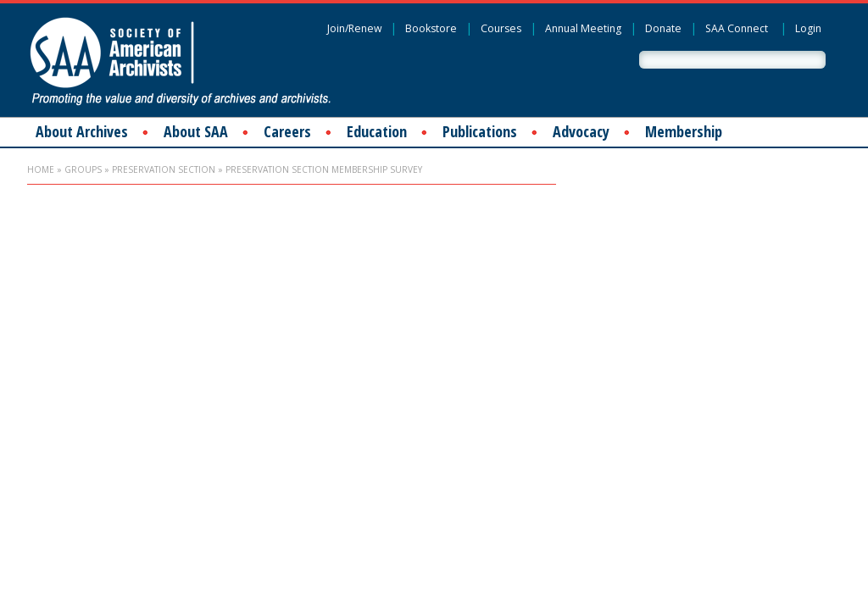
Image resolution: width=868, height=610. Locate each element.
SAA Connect (737, 28)
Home (41, 169)
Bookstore (431, 28)
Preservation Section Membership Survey (324, 169)
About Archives (82, 131)
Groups (83, 169)
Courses (501, 28)
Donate (663, 28)
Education (377, 131)
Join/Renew (354, 28)
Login (808, 28)
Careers (287, 131)
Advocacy (581, 131)
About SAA (196, 131)
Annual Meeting (583, 28)
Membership (684, 131)
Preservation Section (164, 169)
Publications (480, 131)
